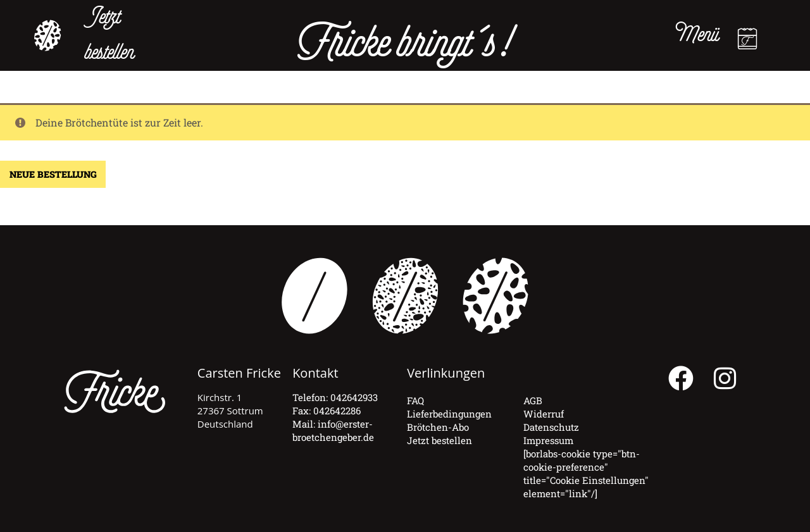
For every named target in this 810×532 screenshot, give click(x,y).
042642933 (354, 397)
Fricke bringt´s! (405, 45)
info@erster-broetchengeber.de (333, 430)
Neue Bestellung (53, 174)
